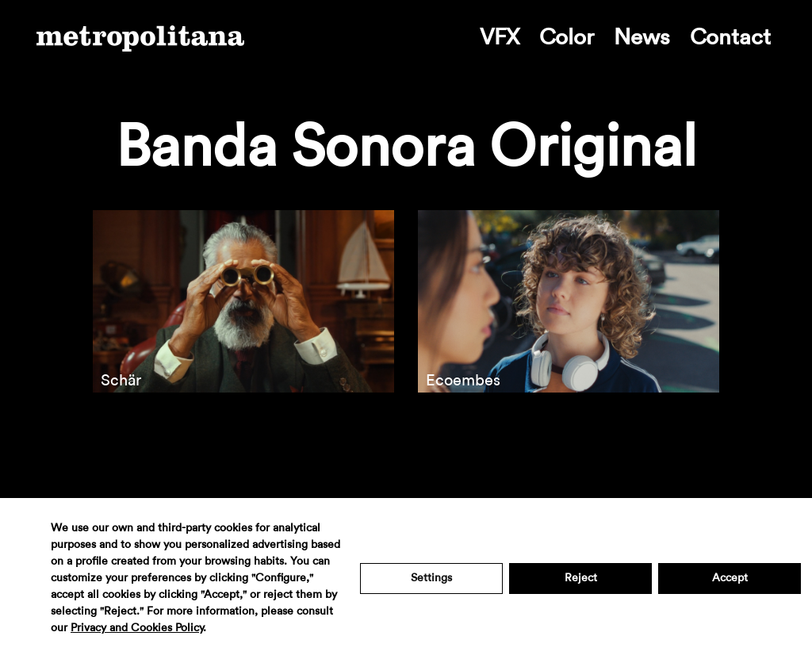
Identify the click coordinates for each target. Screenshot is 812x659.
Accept (730, 578)
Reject (581, 578)
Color (567, 37)
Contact (730, 37)
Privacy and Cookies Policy (137, 628)
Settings (431, 578)
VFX (500, 37)
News (642, 37)
